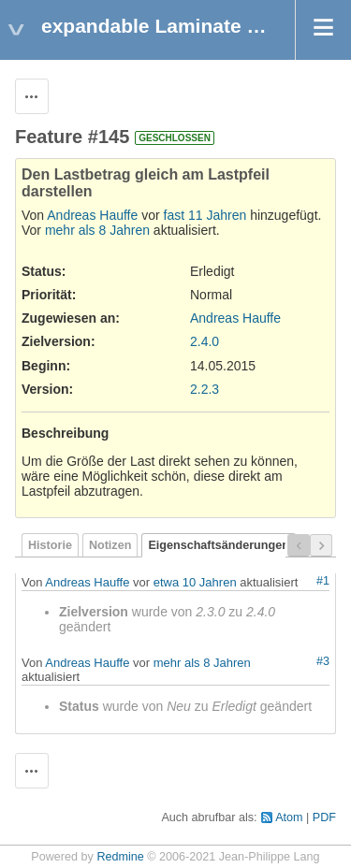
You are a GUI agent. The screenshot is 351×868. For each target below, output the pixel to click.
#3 (323, 661)
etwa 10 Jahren (195, 582)
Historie (50, 545)
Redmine (120, 857)
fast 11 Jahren (205, 215)
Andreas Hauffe (92, 215)
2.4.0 (205, 341)
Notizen (110, 545)
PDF (324, 817)
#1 (323, 581)
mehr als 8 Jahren (97, 230)
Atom (289, 817)
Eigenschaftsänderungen (218, 545)
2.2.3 (205, 389)
